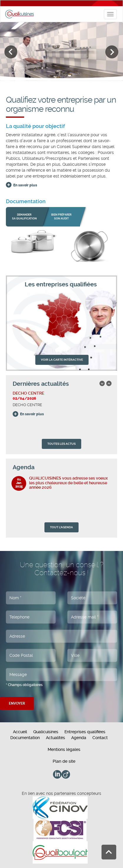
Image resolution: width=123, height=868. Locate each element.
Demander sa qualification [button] (24, 217)
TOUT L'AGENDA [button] (61, 527)
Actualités (55, 738)
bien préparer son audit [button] (61, 217)
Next (112, 52)
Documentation (25, 738)
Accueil (20, 732)
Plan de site (64, 761)
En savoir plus (25, 185)
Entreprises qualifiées (85, 732)
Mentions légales (64, 749)
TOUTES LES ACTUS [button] (61, 444)
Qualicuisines (46, 732)
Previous (11, 52)
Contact (100, 738)
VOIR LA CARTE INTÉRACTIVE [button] (62, 360)
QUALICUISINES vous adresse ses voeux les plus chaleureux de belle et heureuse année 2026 (68, 483)
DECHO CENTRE (28, 393)
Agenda (79, 738)
